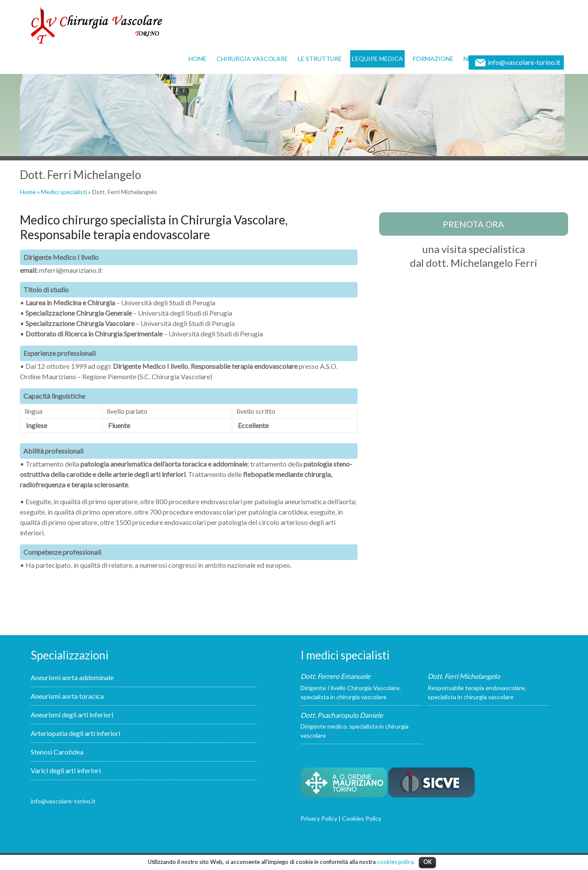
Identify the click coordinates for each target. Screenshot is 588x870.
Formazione (433, 59)
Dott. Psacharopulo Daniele (342, 715)
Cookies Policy (362, 818)
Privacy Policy (319, 818)
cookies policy (395, 862)
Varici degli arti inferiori (66, 770)
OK (427, 862)
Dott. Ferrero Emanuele (335, 676)
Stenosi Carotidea (57, 752)
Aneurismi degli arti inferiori (72, 715)
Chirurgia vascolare (252, 59)
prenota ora (473, 224)
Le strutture (320, 59)
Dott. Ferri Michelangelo (464, 676)
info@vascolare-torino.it (524, 62)
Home (198, 59)
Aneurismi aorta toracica (67, 696)
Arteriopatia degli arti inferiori (75, 733)
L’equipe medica (377, 59)
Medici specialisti (64, 192)
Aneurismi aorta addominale (72, 677)
